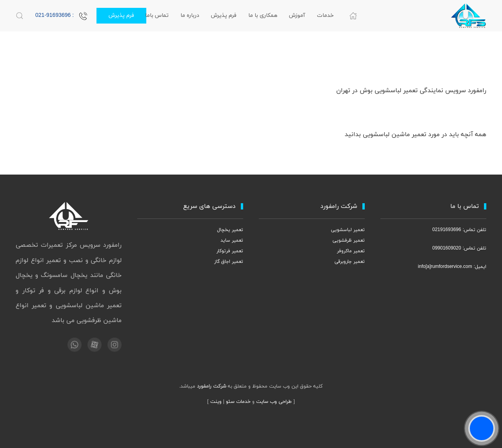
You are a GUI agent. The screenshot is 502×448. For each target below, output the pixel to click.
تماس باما (157, 15)
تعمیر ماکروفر (351, 251)
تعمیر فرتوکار (230, 251)
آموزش (297, 15)
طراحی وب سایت (274, 402)
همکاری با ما (263, 15)
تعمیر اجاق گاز (229, 262)
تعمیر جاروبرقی (350, 262)
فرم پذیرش (224, 15)
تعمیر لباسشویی (348, 230)
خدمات (325, 15)
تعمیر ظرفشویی (349, 240)
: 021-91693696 (61, 15)
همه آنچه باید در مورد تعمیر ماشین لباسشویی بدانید (416, 135)
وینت (216, 402)
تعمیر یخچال (230, 230)
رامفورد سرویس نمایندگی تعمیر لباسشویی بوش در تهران (411, 91)
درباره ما (190, 15)
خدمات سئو (238, 402)
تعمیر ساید (232, 240)
